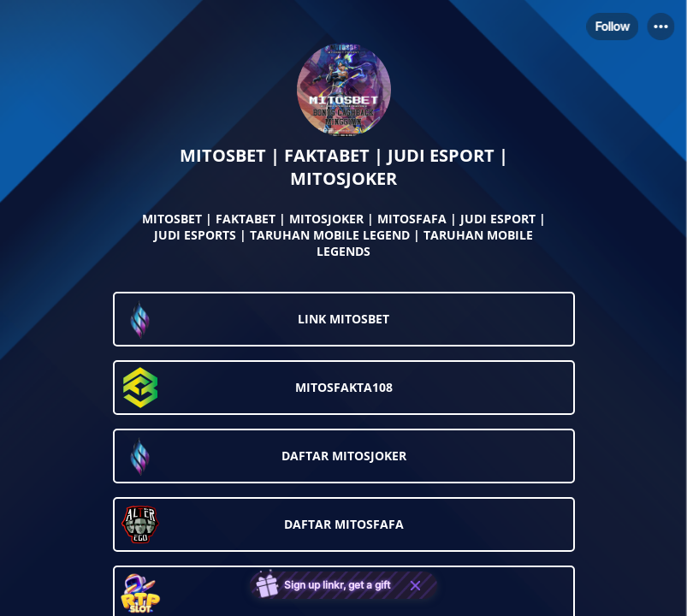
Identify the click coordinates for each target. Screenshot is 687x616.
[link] (344, 319)
